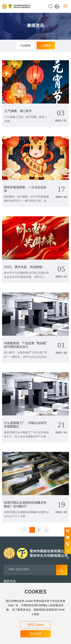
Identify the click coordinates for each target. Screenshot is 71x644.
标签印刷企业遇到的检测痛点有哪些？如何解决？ (25, 504)
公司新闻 (46, 46)
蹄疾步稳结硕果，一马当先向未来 (25, 189)
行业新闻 (25, 46)
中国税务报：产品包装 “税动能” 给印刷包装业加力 (26, 345)
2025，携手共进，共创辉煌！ (24, 267)
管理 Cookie (35, 625)
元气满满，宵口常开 (18, 111)
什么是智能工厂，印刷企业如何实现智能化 (25, 425)
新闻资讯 (36, 26)
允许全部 (36, 634)
